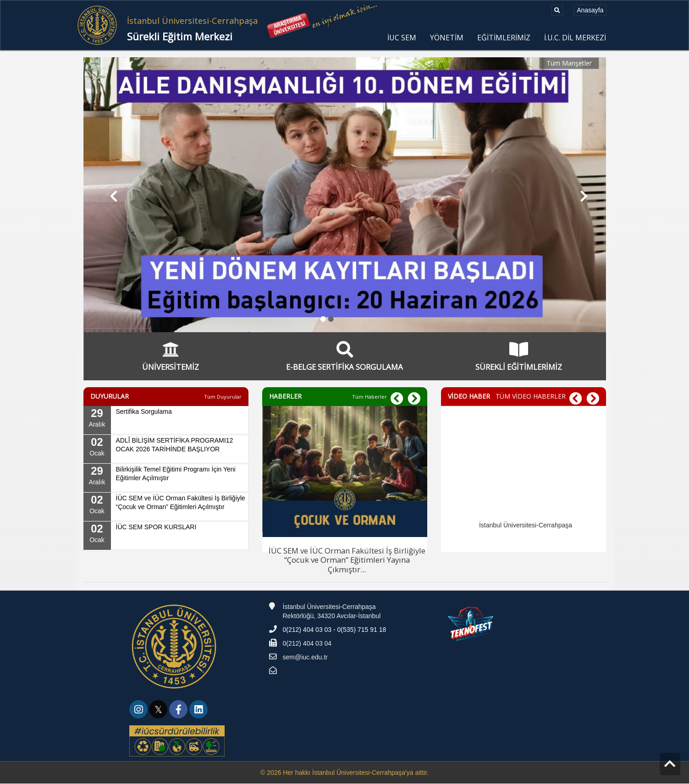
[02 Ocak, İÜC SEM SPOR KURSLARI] (166, 537)
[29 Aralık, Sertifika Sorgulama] (166, 421)
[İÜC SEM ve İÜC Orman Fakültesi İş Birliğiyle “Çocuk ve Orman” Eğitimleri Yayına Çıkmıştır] (345, 491)
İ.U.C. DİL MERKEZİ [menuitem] (575, 38)
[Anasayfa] (590, 10)
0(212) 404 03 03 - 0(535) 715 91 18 (335, 630)
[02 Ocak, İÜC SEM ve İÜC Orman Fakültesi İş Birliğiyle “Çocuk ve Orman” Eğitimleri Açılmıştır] (166, 508)
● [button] (323, 318)
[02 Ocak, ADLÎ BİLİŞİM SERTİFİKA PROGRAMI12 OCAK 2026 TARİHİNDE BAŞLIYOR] (166, 450)
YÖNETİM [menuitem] (447, 38)
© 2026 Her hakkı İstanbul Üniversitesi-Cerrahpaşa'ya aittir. (344, 773)
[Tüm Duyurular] (223, 397)
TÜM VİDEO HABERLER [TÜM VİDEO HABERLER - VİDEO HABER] (531, 397)
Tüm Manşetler (569, 63)
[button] (110, 195)
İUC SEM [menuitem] (402, 38)
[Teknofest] (472, 624)
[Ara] (557, 10)
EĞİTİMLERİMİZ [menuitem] (504, 38)
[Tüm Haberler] (369, 397)
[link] (139, 712)
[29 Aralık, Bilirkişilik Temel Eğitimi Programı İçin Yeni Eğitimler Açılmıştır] (166, 479)
